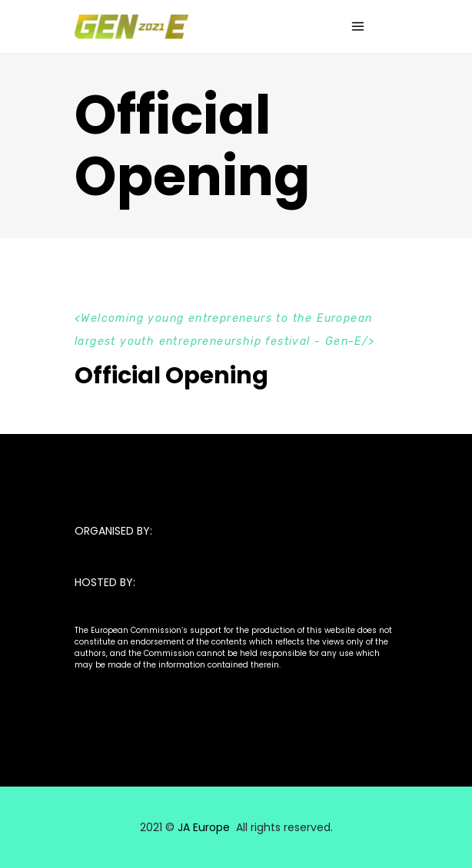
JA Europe (204, 827)
